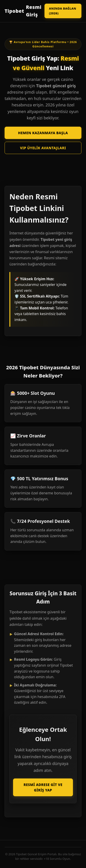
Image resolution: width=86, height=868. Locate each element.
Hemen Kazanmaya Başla (43, 133)
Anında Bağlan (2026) (62, 11)
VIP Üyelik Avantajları (43, 148)
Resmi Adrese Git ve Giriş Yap (43, 787)
